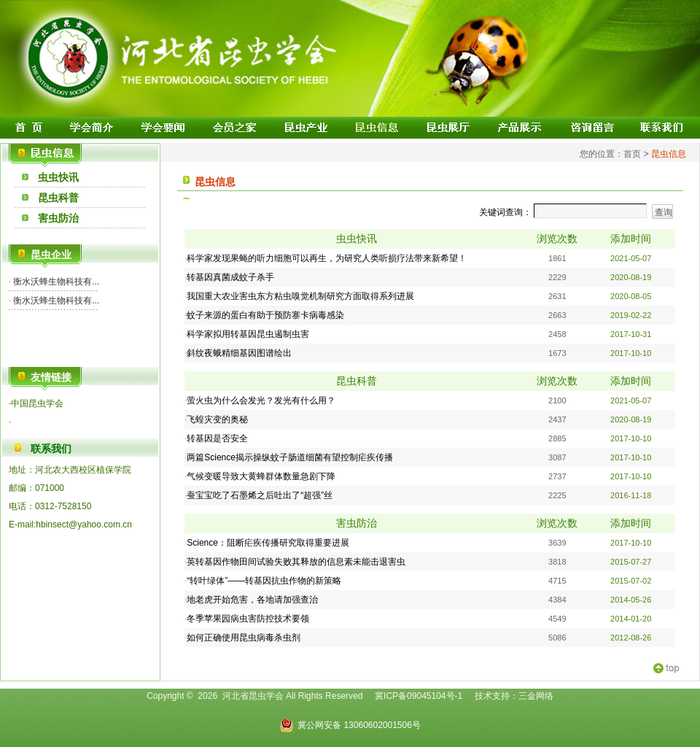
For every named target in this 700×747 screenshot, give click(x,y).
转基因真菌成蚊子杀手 (230, 277)
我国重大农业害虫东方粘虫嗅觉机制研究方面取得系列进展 (300, 296)
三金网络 (536, 696)
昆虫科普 (58, 198)
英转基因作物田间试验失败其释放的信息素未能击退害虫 (296, 562)
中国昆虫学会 (37, 403)
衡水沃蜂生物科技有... (55, 282)
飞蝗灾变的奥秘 (217, 419)
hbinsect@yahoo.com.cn (84, 525)
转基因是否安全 (217, 438)
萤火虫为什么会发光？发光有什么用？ (261, 400)
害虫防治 (58, 218)
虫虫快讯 (58, 177)
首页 (632, 154)
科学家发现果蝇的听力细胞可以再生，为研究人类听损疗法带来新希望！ (327, 258)
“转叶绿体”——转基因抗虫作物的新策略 (265, 581)
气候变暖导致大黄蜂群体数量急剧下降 (261, 476)
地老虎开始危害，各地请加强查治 (252, 600)
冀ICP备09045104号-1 (419, 696)
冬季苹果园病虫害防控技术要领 (248, 619)
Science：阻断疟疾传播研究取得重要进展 (268, 543)
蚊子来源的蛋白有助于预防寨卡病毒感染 (265, 315)
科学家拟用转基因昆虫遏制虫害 (248, 334)
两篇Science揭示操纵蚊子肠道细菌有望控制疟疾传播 (290, 457)
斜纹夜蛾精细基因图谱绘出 (239, 353)
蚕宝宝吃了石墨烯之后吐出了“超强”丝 (260, 495)
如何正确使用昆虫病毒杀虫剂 (244, 638)
